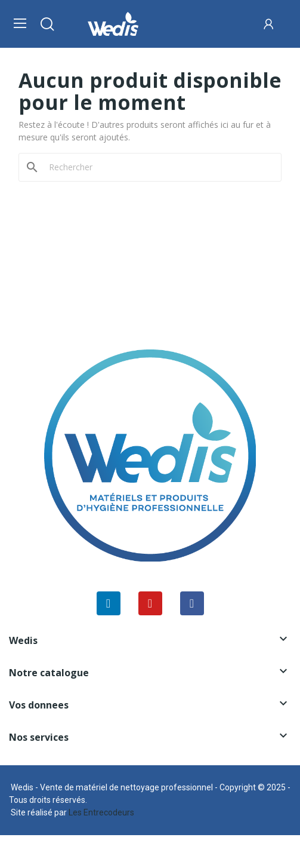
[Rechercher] (157, 167)
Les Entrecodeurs (101, 812)
